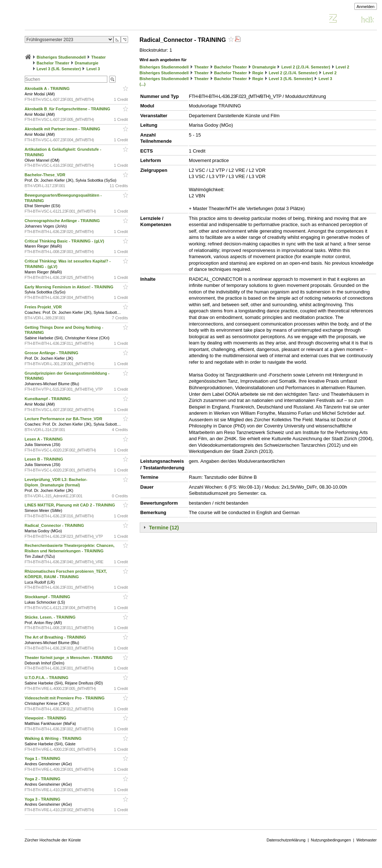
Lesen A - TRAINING (44, 439)
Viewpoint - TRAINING (46, 718)
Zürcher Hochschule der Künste (53, 840)
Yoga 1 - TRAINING (43, 758)
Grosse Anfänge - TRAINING (52, 353)
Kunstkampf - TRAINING (48, 399)
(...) (143, 84)
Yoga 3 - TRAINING (43, 799)
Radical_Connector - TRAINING (55, 525)
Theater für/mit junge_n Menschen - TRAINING (69, 658)
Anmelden (366, 7)
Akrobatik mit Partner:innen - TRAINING (63, 129)
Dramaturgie (87, 63)
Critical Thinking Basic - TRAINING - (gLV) (65, 241)
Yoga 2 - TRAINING (43, 779)
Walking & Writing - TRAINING (54, 738)
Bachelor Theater (53, 63)
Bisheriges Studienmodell (61, 57)
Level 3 (93, 69)
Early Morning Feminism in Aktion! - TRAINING (70, 287)
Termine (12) (164, 528)
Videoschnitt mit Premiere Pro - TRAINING (65, 698)
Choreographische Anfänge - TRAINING (63, 221)
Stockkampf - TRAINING (48, 597)
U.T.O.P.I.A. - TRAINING (47, 678)
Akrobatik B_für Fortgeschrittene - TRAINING (68, 109)
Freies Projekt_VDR (44, 307)
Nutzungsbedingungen (331, 840)
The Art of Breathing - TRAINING (56, 637)
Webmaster (366, 840)
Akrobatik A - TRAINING (48, 88)
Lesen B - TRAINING (45, 459)
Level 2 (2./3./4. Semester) (306, 67)
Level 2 (343, 67)
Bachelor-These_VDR (46, 175)
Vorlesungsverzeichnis (78, 19)
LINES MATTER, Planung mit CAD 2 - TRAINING (71, 505)
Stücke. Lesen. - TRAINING (51, 617)
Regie (258, 73)
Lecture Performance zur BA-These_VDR (64, 419)
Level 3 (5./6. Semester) (59, 69)
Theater (99, 57)
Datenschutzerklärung (286, 840)
